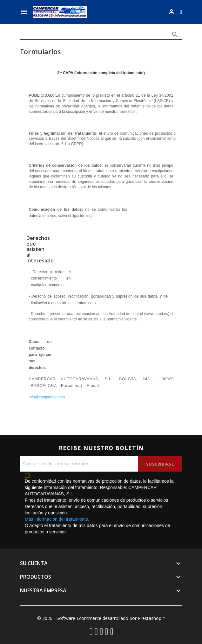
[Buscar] (101, 33)
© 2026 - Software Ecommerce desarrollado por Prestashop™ (101, 618)
